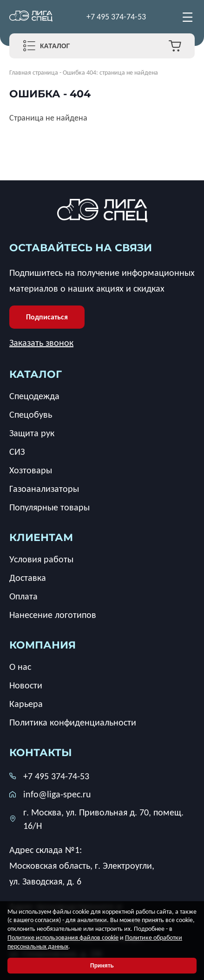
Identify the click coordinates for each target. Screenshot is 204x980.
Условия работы (41, 559)
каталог (36, 374)
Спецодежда (34, 396)
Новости (26, 685)
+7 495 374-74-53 (116, 17)
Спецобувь (31, 414)
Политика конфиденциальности (73, 722)
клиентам (41, 538)
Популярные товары (49, 507)
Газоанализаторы (44, 489)
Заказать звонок (41, 343)
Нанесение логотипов (53, 615)
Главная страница (34, 73)
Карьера (26, 704)
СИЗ (17, 452)
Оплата (23, 596)
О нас (20, 667)
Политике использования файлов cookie (63, 938)
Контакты (41, 753)
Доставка (28, 578)
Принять (102, 966)
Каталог (55, 46)
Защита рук (32, 433)
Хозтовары (31, 470)
